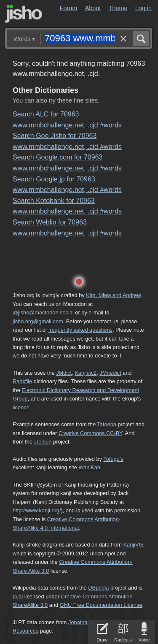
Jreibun (43, 442)
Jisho (24, 14)
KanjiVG (133, 545)
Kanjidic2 (86, 373)
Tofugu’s (113, 459)
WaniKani (90, 467)
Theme (118, 8)
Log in (143, 8)
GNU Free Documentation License (101, 605)
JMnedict (110, 373)
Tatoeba (107, 424)
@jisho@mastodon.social (43, 313)
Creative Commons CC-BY (90, 433)
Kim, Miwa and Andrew (113, 295)
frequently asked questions (80, 330)
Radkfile (22, 381)
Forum (69, 8)
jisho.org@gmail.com (38, 321)
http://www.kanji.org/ (37, 510)
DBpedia (98, 588)
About (93, 8)
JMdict (64, 373)
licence (21, 407)
